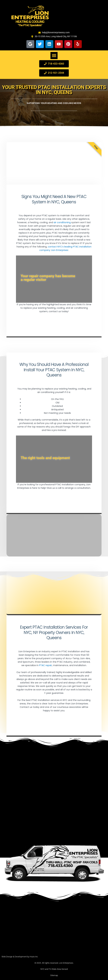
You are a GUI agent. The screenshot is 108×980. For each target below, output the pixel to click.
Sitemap (54, 975)
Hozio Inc (34, 957)
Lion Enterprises (60, 250)
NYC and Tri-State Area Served (54, 969)
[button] (54, 56)
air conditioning (62, 222)
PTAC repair (45, 665)
